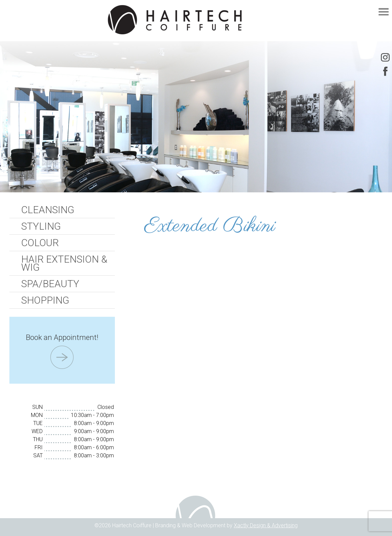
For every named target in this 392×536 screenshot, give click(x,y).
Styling (41, 226)
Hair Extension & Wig (64, 263)
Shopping (45, 300)
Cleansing (48, 210)
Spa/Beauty (50, 284)
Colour (40, 243)
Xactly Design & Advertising (266, 525)
